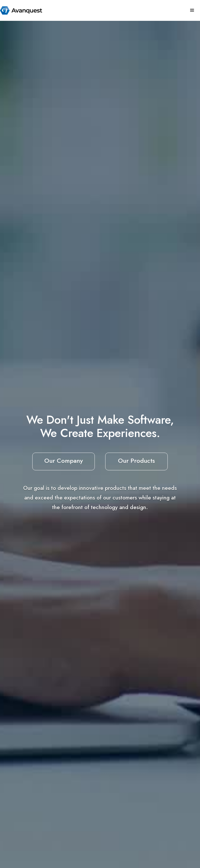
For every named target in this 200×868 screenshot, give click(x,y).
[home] (21, 10)
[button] (192, 10)
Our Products (136, 461)
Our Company (64, 461)
